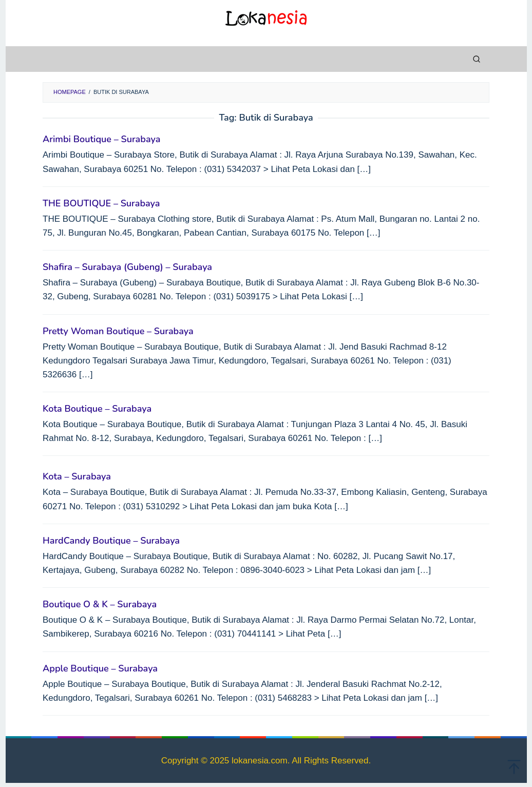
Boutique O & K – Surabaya (100, 604)
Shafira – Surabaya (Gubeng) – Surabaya (127, 267)
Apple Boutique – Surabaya (100, 668)
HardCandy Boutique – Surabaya (111, 541)
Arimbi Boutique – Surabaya (101, 139)
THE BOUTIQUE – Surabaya (101, 203)
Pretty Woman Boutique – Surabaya (118, 331)
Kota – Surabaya (77, 476)
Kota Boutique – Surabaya (97, 409)
